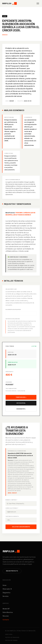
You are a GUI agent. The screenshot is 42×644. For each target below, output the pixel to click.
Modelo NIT (6, 609)
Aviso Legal (9, 634)
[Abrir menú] (38, 3)
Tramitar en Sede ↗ (21, 397)
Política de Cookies (11, 640)
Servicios (6, 596)
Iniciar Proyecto (12, 571)
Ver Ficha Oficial (21, 403)
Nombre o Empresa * (11, 500)
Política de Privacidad (12, 637)
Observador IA (7, 589)
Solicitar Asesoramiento (21, 527)
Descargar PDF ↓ (21, 409)
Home (4, 585)
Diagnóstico (6, 593)
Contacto (6, 620)
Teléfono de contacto (12, 516)
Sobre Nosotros (8, 612)
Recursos (6, 616)
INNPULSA (9, 3)
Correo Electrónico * (12, 508)
